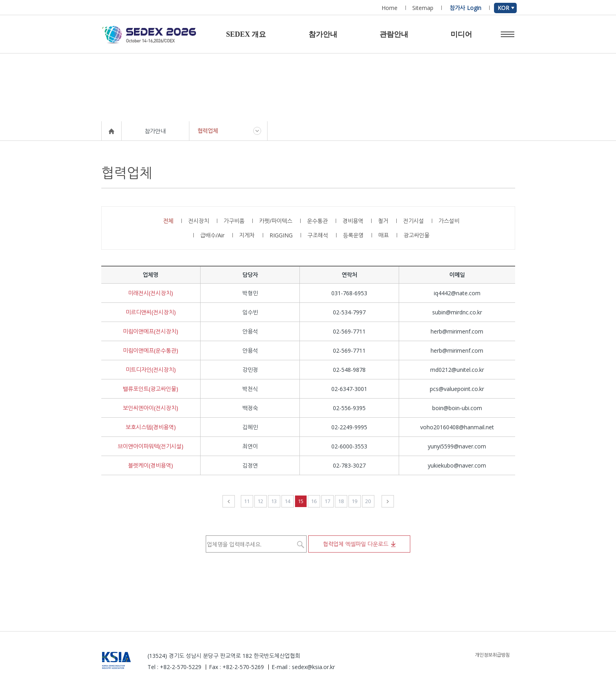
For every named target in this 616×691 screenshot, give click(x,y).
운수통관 (317, 221)
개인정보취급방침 (492, 655)
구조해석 (318, 235)
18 (341, 501)
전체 (168, 221)
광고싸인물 (416, 235)
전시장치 (199, 221)
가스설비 (449, 221)
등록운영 (353, 235)
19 (354, 501)
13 (274, 501)
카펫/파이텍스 (276, 221)
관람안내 (394, 34)
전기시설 (413, 221)
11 (247, 501)
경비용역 (353, 221)
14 (287, 501)
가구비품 (234, 221)
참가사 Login (465, 8)
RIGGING (281, 235)
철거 (383, 221)
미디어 (461, 34)
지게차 (247, 235)
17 (327, 501)
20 (368, 501)
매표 (384, 235)
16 (314, 501)
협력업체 (208, 131)
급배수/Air (212, 235)
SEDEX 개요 (246, 34)
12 (260, 501)
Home (390, 8)
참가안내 (323, 34)
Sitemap (423, 8)
